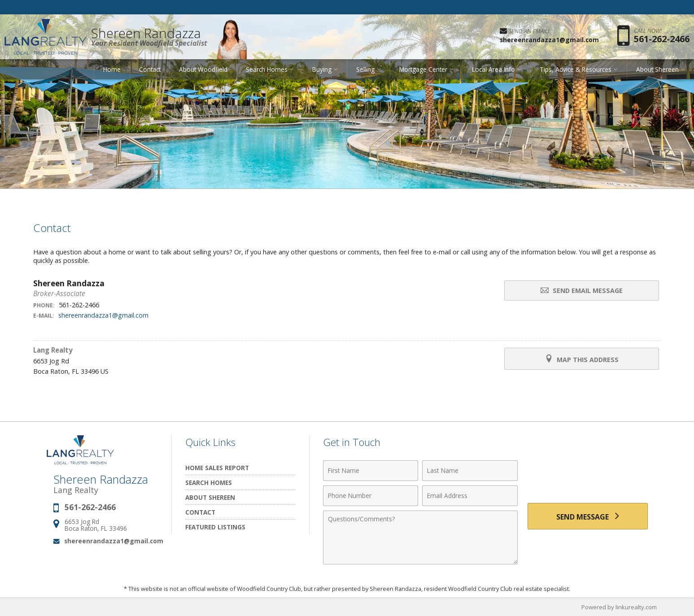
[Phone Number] (371, 496)
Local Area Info (493, 69)
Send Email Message (582, 291)
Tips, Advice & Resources (576, 69)
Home (112, 69)
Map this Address (582, 359)
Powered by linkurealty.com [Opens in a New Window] (619, 607)
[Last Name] (470, 471)
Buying (322, 69)
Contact (150, 69)
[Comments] (420, 537)
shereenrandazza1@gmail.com (103, 315)
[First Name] (371, 471)
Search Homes (267, 69)
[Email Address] (470, 496)
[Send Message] (588, 516)
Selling (365, 69)
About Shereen (657, 69)
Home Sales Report (217, 468)
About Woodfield (203, 69)
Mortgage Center (423, 69)
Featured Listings (215, 527)
